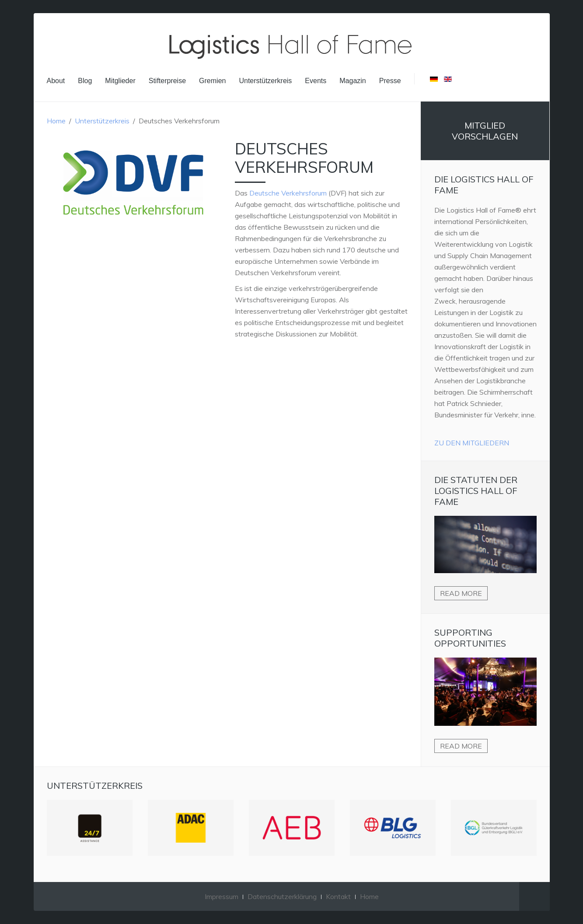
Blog (85, 81)
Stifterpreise (167, 81)
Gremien (212, 81)
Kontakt (338, 896)
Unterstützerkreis (265, 81)
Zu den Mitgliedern (472, 443)
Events (316, 81)
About (56, 81)
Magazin (353, 81)
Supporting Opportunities (470, 638)
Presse (390, 81)
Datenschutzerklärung (282, 896)
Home (56, 121)
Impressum (222, 896)
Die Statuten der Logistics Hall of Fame (476, 491)
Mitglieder (120, 81)
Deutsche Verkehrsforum (288, 193)
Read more (461, 593)
